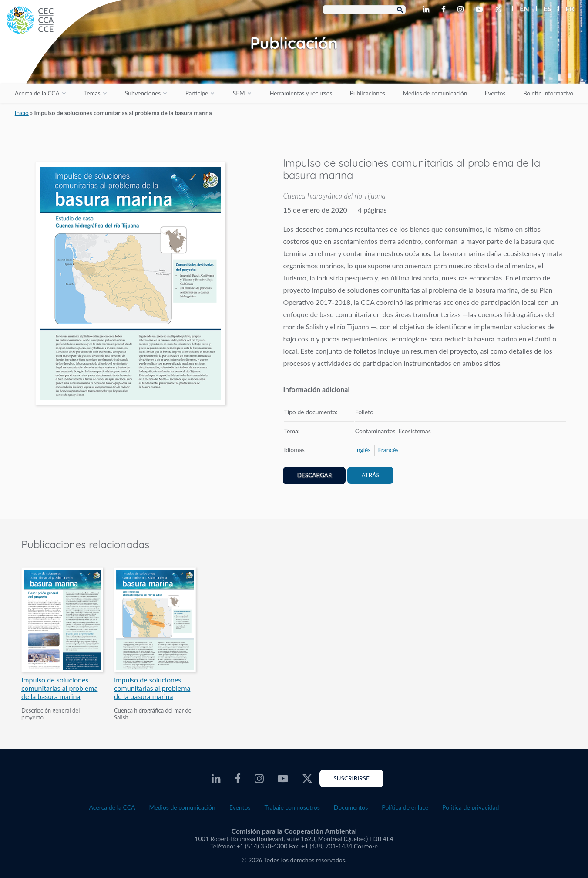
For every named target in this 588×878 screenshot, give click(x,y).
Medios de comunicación (435, 93)
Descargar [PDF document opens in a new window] (314, 475)
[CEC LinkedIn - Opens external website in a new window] (428, 10)
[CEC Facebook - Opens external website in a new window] (445, 10)
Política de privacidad (470, 807)
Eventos (495, 93)
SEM (239, 93)
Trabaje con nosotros (292, 807)
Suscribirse (351, 778)
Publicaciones (368, 93)
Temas (92, 93)
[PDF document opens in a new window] (130, 285)
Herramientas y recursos (301, 93)
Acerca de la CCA (37, 93)
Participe (197, 93)
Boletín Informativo (548, 93)
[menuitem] (521, 9)
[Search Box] (364, 10)
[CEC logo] (65, 65)
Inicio (22, 113)
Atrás (370, 475)
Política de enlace (405, 807)
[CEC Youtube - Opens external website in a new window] (481, 10)
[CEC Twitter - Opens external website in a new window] (500, 10)
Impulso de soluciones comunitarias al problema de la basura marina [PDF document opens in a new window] (59, 688)
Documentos (351, 807)
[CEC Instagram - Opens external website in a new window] (462, 10)
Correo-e (366, 846)
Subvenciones (143, 93)
